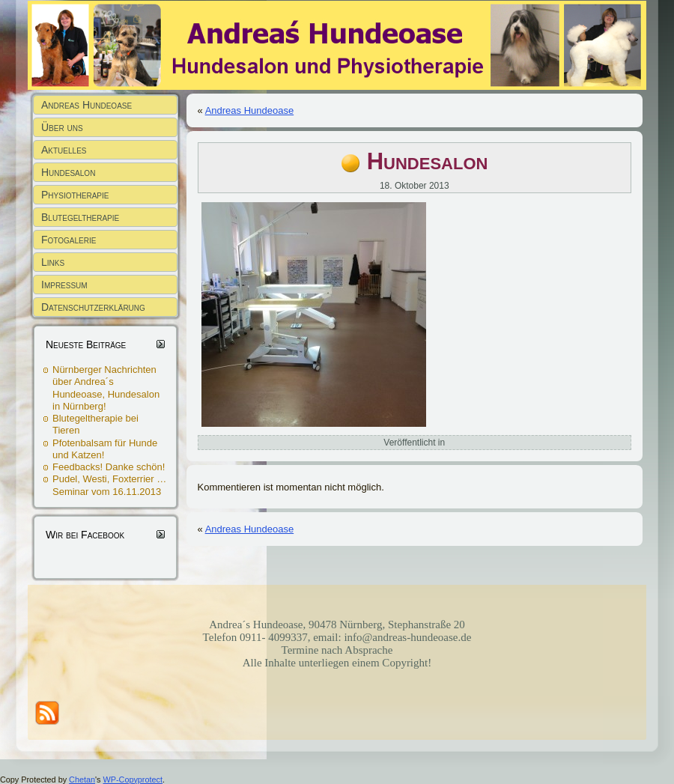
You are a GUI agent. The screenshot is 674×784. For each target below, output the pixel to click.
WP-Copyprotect (133, 780)
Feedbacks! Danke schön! (109, 467)
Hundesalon (428, 161)
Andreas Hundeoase (250, 110)
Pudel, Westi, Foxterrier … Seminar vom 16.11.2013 (109, 485)
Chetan (82, 780)
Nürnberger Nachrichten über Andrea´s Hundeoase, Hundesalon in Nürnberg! (106, 388)
